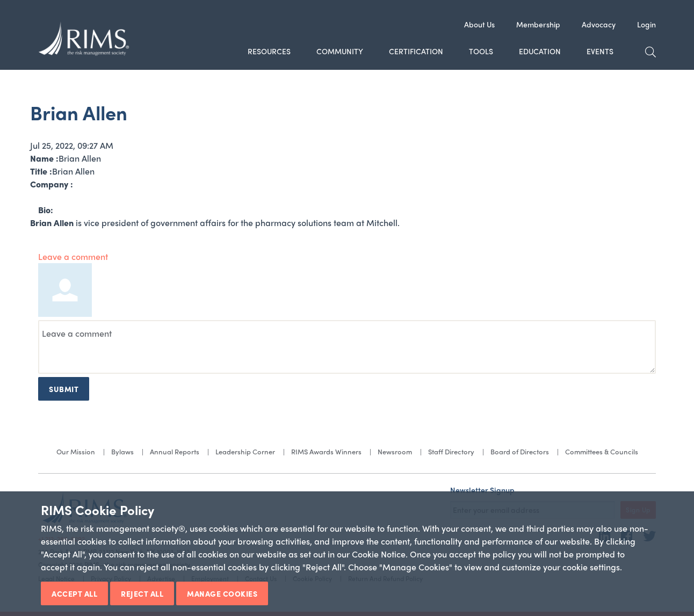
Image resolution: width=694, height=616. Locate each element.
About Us (479, 24)
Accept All (74, 593)
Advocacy (599, 24)
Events (600, 51)
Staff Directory (451, 451)
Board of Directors (520, 451)
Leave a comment (73, 256)
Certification (416, 51)
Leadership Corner (245, 451)
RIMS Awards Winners (326, 451)
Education (540, 51)
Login (646, 24)
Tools (481, 51)
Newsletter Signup (482, 490)
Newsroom (395, 451)
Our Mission (76, 451)
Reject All (142, 593)
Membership (538, 24)
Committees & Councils (602, 451)
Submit (64, 389)
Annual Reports (175, 451)
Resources (269, 51)
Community (340, 51)
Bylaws (122, 451)
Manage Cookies (222, 593)
